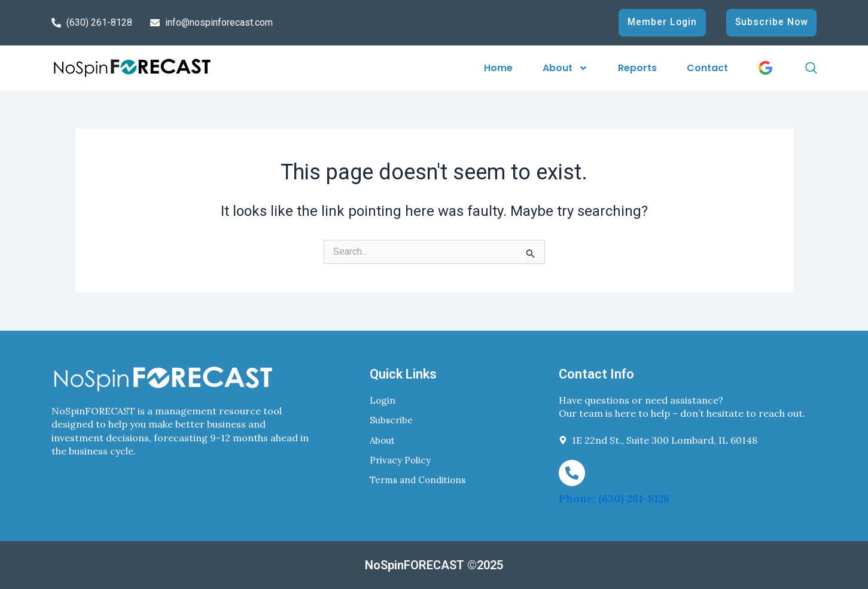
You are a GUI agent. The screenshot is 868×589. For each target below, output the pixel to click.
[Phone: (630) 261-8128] (572, 473)
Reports (637, 68)
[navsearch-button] (798, 68)
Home (498, 68)
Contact (707, 68)
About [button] (565, 68)
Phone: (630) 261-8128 (614, 498)
